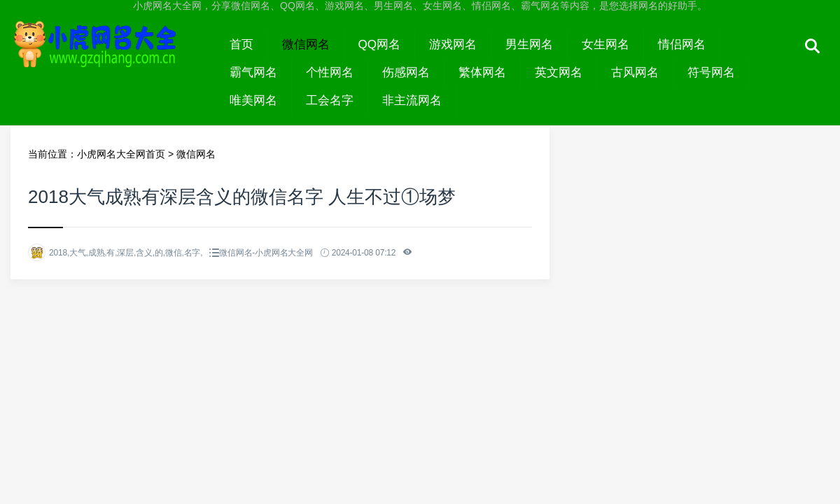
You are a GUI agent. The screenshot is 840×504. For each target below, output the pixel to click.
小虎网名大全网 (113, 57)
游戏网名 (453, 44)
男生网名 (529, 44)
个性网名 (330, 72)
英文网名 (559, 72)
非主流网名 (412, 100)
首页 (241, 44)
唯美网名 (253, 100)
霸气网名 (253, 72)
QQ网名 (379, 44)
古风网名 (635, 72)
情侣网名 (682, 44)
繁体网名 (482, 72)
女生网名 (605, 44)
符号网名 (711, 72)
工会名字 (330, 100)
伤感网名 (406, 72)
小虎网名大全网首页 (121, 154)
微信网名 (306, 44)
